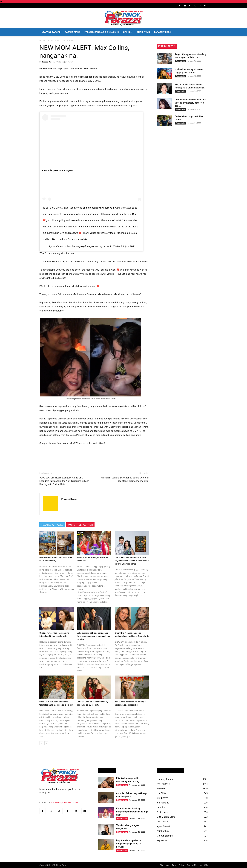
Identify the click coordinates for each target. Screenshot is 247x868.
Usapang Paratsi (51, 32)
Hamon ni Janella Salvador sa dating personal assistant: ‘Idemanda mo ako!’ (125, 479)
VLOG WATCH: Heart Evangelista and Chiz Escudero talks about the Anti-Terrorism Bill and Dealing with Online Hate (64, 481)
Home (42, 41)
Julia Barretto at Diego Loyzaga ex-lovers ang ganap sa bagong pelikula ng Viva (94, 636)
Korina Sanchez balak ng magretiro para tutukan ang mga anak (132, 812)
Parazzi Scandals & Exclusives (102, 32)
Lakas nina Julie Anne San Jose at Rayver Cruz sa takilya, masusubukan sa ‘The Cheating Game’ (132, 561)
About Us (204, 865)
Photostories (181, 61)
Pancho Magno (75, 246)
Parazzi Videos (162, 32)
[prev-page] (41, 743)
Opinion (128, 32)
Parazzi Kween (48, 62)
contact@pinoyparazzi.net (65, 802)
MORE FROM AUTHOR (80, 525)
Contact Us (192, 865)
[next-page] (46, 743)
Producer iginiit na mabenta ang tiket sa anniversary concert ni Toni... (191, 103)
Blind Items (143, 32)
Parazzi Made (72, 32)
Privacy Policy (178, 865)
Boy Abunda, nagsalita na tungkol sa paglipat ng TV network (129, 844)
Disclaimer (165, 865)
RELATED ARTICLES (52, 525)
